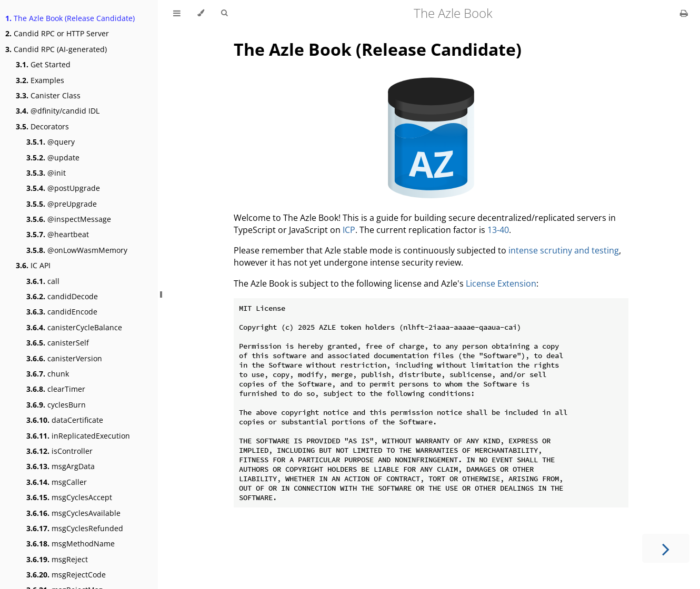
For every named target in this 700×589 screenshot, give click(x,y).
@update (53, 158)
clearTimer (56, 389)
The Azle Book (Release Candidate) (70, 18)
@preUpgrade (62, 204)
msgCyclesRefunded (75, 528)
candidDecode (62, 296)
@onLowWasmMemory (77, 250)
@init (46, 173)
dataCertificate (65, 420)
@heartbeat (58, 234)
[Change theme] (201, 13)
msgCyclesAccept (69, 497)
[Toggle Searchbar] (224, 13)
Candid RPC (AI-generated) (56, 49)
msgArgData (61, 466)
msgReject (57, 559)
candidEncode (62, 312)
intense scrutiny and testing (564, 250)
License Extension (501, 283)
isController (59, 451)
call (43, 281)
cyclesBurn (56, 405)
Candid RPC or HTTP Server (57, 33)
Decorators (42, 126)
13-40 (498, 230)
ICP (349, 230)
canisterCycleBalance (74, 327)
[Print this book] (684, 13)
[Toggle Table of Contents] (177, 13)
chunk (48, 374)
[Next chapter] (666, 548)
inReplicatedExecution (78, 436)
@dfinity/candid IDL (58, 111)
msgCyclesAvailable (73, 513)
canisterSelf (58, 343)
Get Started (43, 64)
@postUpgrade (63, 188)
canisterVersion (64, 358)
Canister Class (48, 95)
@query (51, 142)
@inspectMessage (69, 219)
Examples (40, 80)
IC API (33, 265)
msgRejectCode (66, 575)
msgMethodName (71, 544)
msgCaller (57, 482)
